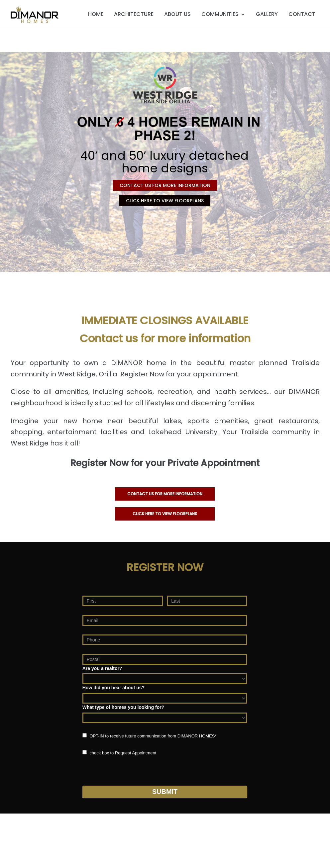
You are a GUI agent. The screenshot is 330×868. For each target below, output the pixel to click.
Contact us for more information (165, 494)
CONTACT (302, 14)
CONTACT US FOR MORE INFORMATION (165, 185)
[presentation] (133, 769)
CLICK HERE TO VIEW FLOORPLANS (165, 201)
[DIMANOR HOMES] (35, 14)
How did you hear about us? (113, 688)
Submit (165, 792)
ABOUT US (177, 14)
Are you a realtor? (102, 668)
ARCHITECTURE (134, 14)
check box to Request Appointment (119, 753)
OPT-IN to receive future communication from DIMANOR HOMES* (150, 736)
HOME (96, 14)
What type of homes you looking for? (123, 707)
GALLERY (267, 14)
